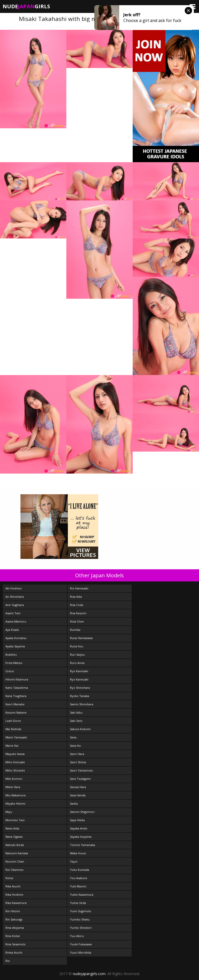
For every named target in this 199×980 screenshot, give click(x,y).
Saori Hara (77, 754)
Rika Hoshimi (14, 895)
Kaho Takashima (17, 688)
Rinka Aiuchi (14, 952)
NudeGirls (26, 6)
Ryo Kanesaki (79, 671)
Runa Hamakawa (81, 638)
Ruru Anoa (77, 663)
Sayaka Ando (79, 828)
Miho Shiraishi (15, 770)
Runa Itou (77, 646)
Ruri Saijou (77, 654)
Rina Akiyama (15, 928)
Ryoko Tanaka (80, 696)
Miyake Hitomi (15, 803)
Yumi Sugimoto (81, 911)
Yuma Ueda (78, 903)
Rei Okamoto (15, 870)
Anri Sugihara (15, 605)
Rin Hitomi (13, 911)
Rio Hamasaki (79, 588)
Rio (8, 961)
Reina (9, 878)
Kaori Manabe (15, 704)
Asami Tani (13, 613)
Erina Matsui (14, 663)
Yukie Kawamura (82, 895)
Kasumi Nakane (16, 712)
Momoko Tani (15, 820)
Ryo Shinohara (80, 688)
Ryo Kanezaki (79, 679)
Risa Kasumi (78, 613)
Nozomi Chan (15, 861)
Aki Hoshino (14, 588)
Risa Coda (77, 605)
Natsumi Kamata (17, 853)
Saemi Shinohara (82, 704)
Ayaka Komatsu (16, 638)
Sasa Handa (78, 795)
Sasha (74, 803)
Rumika (75, 630)
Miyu (9, 812)
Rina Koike (13, 936)
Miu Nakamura (16, 795)
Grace (10, 671)
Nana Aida (12, 828)
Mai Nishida (13, 729)
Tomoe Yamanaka (83, 845)
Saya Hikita (77, 820)
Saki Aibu (76, 712)
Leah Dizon (13, 721)
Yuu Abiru (77, 936)
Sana (73, 737)
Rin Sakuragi (14, 919)
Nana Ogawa (14, 837)
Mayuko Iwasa (15, 754)
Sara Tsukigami (80, 779)
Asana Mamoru (16, 621)
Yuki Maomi (78, 886)
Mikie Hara (13, 787)
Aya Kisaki (12, 630)
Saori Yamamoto (81, 770)
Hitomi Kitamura (17, 679)
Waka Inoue (78, 853)
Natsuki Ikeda (15, 845)
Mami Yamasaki (16, 737)
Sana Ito (75, 746)
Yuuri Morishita (81, 952)
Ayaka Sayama (15, 646)
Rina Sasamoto (16, 944)
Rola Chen (77, 621)
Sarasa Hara (78, 787)
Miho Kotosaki (15, 762)
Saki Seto (76, 721)
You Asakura (79, 878)
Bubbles (11, 654)
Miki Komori (14, 779)
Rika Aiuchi (13, 886)
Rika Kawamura (16, 903)
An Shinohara (15, 597)
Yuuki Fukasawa (81, 944)
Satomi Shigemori (82, 812)
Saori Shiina (78, 762)
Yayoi (74, 861)
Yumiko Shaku (80, 919)
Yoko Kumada (80, 870)
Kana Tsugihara (16, 696)
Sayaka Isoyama (81, 837)
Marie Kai (12, 746)
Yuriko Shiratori (81, 928)
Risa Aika (76, 597)
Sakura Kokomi (80, 729)
